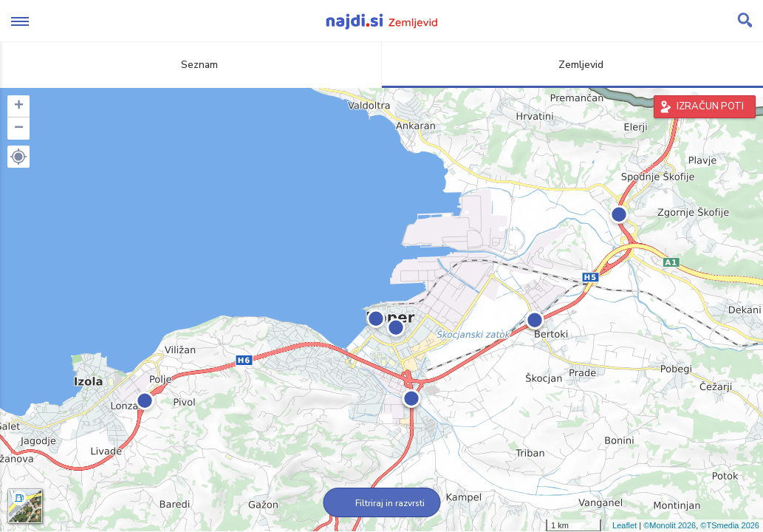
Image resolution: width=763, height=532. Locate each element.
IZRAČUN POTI (710, 106)
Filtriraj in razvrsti (381, 503)
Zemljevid (572, 65)
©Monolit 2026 (670, 525)
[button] (18, 157)
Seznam (191, 65)
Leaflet (625, 525)
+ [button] (19, 106)
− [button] (19, 129)
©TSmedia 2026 (730, 525)
